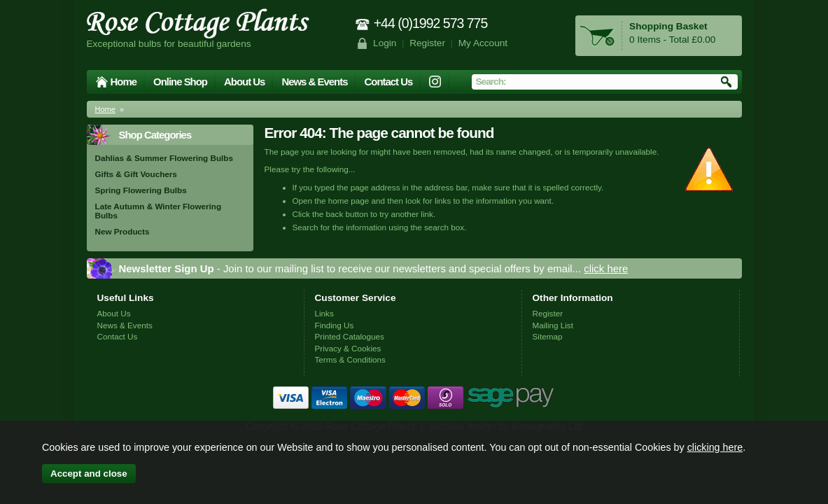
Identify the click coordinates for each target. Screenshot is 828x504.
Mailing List (553, 325)
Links (324, 313)
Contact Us (388, 82)
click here (606, 268)
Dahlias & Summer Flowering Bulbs (164, 158)
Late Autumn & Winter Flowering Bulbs (159, 211)
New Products (122, 231)
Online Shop (180, 82)
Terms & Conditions (350, 359)
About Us (244, 82)
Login (385, 43)
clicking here (715, 447)
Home (124, 82)
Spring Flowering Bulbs (141, 190)
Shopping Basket (668, 26)
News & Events (314, 82)
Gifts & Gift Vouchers (136, 174)
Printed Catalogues (350, 336)
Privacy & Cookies (348, 348)
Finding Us (335, 325)
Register (427, 43)
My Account (483, 43)
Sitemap (548, 336)
